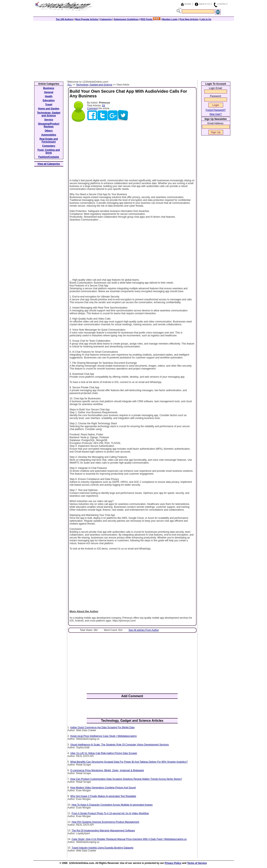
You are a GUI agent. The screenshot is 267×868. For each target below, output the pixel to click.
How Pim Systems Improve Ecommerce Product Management (105, 822)
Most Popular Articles (87, 19)
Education (49, 100)
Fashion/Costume (49, 157)
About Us (204, 4)
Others (49, 131)
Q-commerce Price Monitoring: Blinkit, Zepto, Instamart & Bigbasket (107, 770)
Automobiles (49, 135)
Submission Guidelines (126, 19)
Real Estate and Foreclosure (49, 140)
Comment (92, 108)
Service (49, 120)
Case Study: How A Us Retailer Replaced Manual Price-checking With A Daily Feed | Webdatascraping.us (129, 839)
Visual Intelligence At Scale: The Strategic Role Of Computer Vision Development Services (120, 745)
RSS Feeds (151, 19)
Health (49, 96)
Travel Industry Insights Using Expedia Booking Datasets (102, 848)
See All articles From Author (144, 630)
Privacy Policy (173, 863)
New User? (216, 114)
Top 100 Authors (65, 19)
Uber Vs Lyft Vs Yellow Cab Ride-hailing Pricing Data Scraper (104, 753)
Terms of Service (197, 863)
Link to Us (206, 19)
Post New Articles (189, 19)
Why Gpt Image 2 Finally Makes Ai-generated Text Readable (103, 796)
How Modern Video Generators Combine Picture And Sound (103, 788)
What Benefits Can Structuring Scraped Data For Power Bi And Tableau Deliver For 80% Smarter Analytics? (129, 762)
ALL (70, 85)
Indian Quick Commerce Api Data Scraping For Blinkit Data (102, 727)
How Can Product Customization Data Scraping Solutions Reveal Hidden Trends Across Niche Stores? (126, 779)
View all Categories (49, 164)
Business (49, 88)
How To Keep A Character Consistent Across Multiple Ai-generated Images (112, 805)
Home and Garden (49, 109)
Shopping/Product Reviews (49, 125)
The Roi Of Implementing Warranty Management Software (103, 831)
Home (188, 4)
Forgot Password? (216, 110)
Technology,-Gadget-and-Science (94, 85)
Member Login (170, 19)
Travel (49, 105)
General (49, 92)
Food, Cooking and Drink (49, 151)
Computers (49, 146)
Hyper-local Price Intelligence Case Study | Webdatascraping (103, 736)
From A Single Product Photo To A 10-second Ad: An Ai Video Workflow (110, 813)
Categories (106, 19)
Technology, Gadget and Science (49, 114)
